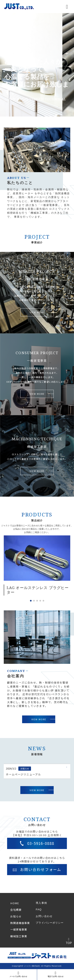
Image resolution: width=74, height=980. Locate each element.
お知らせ (16, 916)
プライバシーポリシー (50, 923)
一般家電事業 (19, 929)
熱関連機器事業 (20, 923)
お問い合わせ (44, 916)
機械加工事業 (19, 936)
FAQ (39, 909)
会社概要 (16, 910)
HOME (15, 903)
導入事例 (41, 903)
